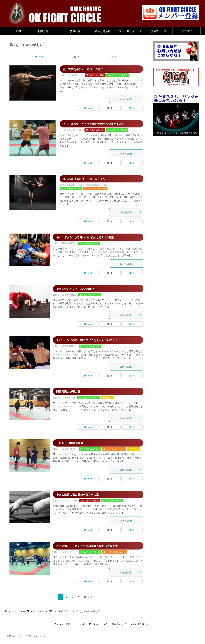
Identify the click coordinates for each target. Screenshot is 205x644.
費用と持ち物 (103, 31)
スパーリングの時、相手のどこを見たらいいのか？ (87, 340)
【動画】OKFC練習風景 (70, 443)
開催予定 (43, 31)
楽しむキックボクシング (95, 188)
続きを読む (131, 99)
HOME (18, 31)
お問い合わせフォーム (142, 624)
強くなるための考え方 (118, 75)
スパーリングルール (131, 31)
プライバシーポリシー (63, 624)
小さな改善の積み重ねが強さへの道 (78, 494)
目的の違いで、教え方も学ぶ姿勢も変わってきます (87, 546)
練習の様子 (107, 397)
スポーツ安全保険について (93, 624)
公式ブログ (187, 31)
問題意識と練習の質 (68, 391)
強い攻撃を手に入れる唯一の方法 (83, 69)
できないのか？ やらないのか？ (75, 289)
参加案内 (75, 31)
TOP (30, 611)
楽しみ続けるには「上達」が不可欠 (84, 179)
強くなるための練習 (95, 75)
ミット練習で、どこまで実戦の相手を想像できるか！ (95, 124)
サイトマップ (119, 624)
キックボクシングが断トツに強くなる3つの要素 (85, 237)
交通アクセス (159, 31)
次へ (87, 597)
